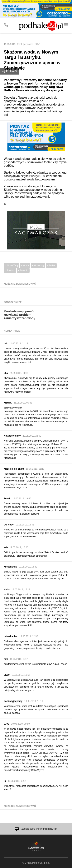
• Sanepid (23, 270)
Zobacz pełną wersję (39, 829)
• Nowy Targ (12, 266)
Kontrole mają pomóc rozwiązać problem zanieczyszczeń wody (20, 315)
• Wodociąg (38, 266)
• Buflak (51, 266)
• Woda (25, 266)
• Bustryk (10, 270)
